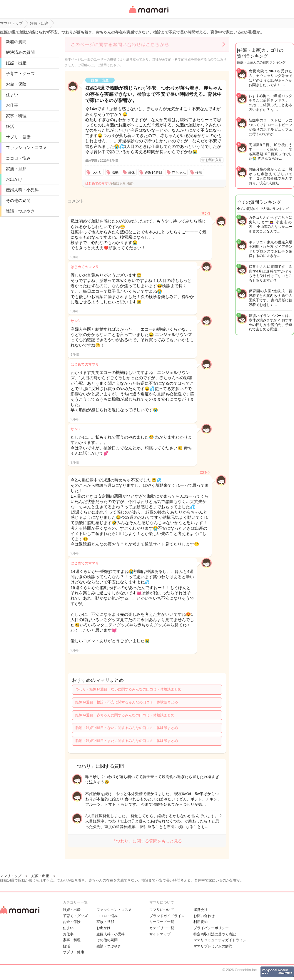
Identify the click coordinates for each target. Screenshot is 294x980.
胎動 (115, 173)
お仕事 (12, 105)
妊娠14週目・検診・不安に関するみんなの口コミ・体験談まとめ (127, 702)
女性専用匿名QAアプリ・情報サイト (148, 14)
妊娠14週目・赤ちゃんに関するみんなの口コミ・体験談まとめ (125, 715)
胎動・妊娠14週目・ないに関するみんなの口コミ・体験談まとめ (127, 728)
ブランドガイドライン (167, 916)
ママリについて (162, 910)
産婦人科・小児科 (22, 190)
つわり (97, 173)
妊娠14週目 (153, 173)
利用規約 (201, 922)
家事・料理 (16, 116)
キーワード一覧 (162, 922)
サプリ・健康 (18, 137)
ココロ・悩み (18, 158)
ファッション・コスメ (26, 148)
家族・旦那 (16, 169)
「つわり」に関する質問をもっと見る (147, 841)
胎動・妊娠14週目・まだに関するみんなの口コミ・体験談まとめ (127, 741)
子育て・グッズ (20, 73)
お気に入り (214, 160)
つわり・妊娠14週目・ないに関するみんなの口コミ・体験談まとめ (128, 689)
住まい (12, 95)
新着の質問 (16, 42)
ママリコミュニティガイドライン (220, 940)
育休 (131, 173)
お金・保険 (16, 84)
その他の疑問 (18, 200)
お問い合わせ (204, 916)
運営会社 (201, 910)
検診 (199, 173)
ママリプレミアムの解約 (213, 946)
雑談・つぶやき (20, 211)
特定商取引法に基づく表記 (215, 934)
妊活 (10, 126)
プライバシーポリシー (211, 928)
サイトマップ (160, 934)
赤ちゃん (179, 173)
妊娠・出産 (16, 63)
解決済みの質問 (20, 52)
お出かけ (14, 179)
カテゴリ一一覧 (162, 928)
